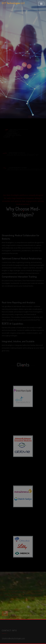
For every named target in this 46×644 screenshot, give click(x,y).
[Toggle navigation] (41, 4)
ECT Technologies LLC (13, 3)
